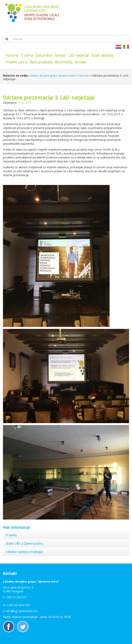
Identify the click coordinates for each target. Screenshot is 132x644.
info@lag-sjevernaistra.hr (22, 611)
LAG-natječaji (79, 55)
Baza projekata (41, 62)
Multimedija (64, 62)
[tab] (66, 535)
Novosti (60, 55)
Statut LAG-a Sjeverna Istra (24, 543)
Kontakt (81, 62)
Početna (12, 55)
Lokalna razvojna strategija (24, 552)
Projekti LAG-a (17, 62)
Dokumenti (44, 55)
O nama (27, 55)
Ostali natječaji (102, 55)
